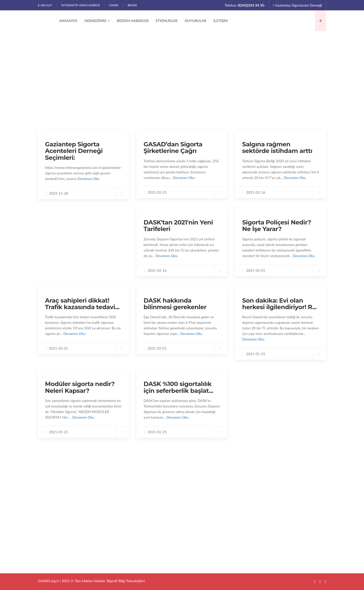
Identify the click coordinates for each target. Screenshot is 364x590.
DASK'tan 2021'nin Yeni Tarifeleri (178, 226)
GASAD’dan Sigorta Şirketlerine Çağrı (173, 147)
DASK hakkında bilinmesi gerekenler (175, 304)
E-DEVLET (45, 5)
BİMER (132, 5)
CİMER (114, 5)
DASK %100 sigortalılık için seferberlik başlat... (178, 387)
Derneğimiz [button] (97, 21)
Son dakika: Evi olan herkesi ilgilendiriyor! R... (279, 304)
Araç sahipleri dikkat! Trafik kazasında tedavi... (82, 304)
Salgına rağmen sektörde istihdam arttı (277, 147)
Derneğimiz (149, 512)
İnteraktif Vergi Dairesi (80, 5)
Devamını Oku (89, 179)
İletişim (221, 21)
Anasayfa (68, 21)
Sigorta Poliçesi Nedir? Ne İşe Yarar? (277, 226)
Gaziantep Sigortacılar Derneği (297, 5)
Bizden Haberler (133, 21)
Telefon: (245, 5)
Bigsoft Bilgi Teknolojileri (126, 581)
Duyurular (195, 21)
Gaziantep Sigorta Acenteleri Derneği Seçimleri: (74, 151)
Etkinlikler (167, 21)
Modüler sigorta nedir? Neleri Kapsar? (80, 387)
